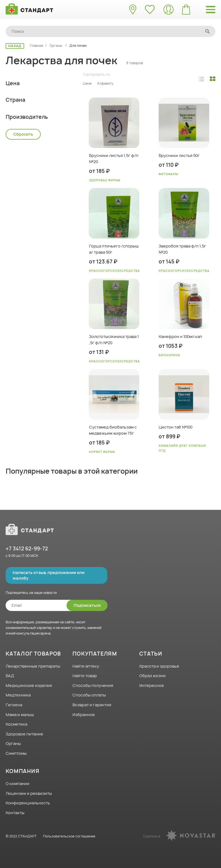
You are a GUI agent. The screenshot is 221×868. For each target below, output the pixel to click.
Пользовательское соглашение (69, 836)
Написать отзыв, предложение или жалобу (49, 575)
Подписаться (87, 605)
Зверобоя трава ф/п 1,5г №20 (182, 249)
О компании (18, 783)
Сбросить (23, 287)
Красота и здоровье (159, 666)
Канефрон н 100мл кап (180, 336)
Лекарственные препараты (33, 666)
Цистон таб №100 (176, 427)
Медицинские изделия (29, 685)
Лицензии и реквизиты (29, 793)
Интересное (152, 685)
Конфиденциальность (28, 803)
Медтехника (18, 695)
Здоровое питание (24, 734)
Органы (56, 46)
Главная (37, 46)
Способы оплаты (89, 695)
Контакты (15, 813)
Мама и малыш (20, 715)
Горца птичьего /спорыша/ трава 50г (114, 249)
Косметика (16, 724)
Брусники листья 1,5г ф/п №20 (114, 158)
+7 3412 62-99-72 (27, 549)
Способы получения (93, 685)
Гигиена (14, 705)
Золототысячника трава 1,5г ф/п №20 (114, 340)
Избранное (84, 715)
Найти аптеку (86, 666)
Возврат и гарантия (92, 705)
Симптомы (16, 753)
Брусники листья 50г (179, 155)
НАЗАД (15, 46)
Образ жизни (152, 676)
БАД (10, 676)
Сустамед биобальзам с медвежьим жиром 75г (113, 430)
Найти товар (85, 676)
